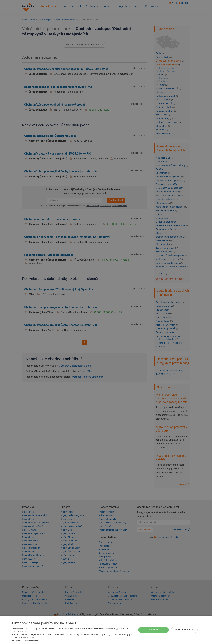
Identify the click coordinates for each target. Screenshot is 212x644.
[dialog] (106, 630)
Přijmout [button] (154, 630)
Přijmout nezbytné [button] (184, 630)
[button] (73, 640)
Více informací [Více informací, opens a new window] (29, 637)
